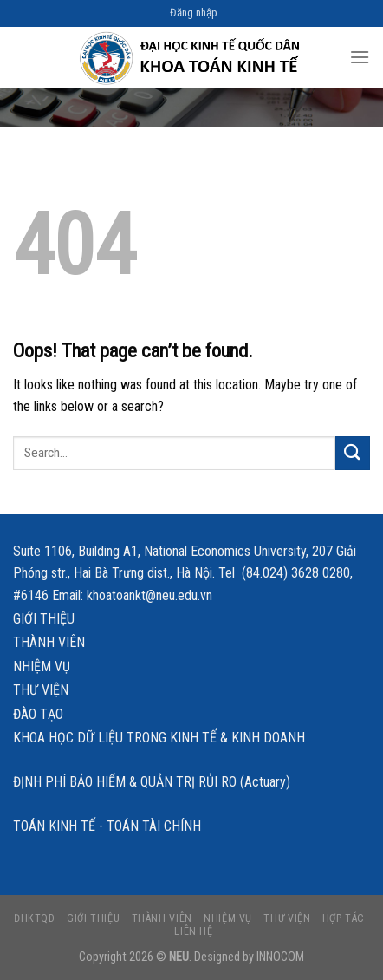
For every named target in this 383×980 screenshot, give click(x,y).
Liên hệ (193, 931)
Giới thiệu (44, 619)
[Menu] (360, 57)
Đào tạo (38, 714)
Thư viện (41, 690)
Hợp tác (344, 918)
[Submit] (353, 453)
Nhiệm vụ (42, 666)
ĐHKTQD (35, 918)
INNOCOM (280, 957)
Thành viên (49, 642)
